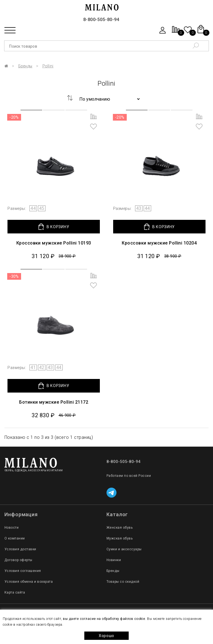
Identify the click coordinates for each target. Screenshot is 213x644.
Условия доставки (20, 549)
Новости (12, 528)
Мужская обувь (120, 538)
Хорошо (106, 636)
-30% (14, 276)
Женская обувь (120, 528)
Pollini (48, 66)
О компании (15, 538)
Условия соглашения (23, 571)
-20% (14, 117)
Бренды (25, 66)
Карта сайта (15, 592)
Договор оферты (18, 560)
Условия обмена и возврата (29, 582)
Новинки (114, 560)
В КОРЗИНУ (54, 227)
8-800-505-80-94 (101, 20)
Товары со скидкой (123, 582)
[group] (54, 155)
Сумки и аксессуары (124, 549)
